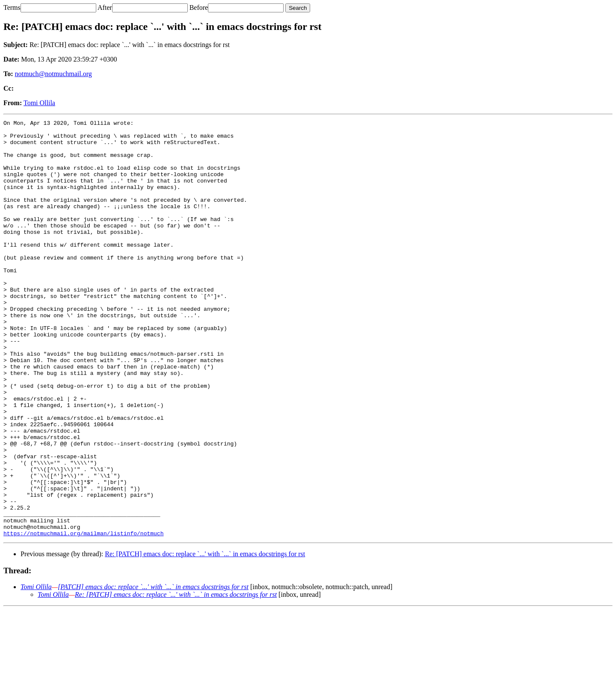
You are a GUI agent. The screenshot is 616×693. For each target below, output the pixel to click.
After (105, 7)
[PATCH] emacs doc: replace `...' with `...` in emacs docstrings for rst (153, 670)
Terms (12, 7)
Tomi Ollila (39, 103)
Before (199, 7)
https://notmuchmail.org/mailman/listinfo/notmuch (83, 616)
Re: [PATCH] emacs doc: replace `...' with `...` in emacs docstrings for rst (205, 637)
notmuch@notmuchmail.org (53, 74)
